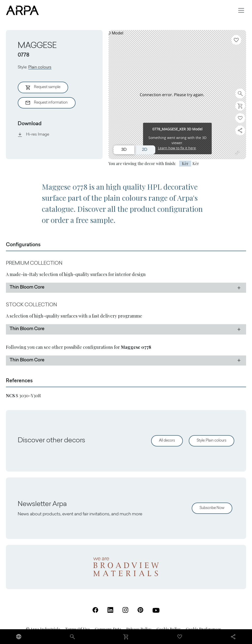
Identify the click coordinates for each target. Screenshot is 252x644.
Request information (47, 103)
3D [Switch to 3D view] (124, 150)
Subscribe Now (212, 508)
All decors (167, 441)
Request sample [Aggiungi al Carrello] (43, 88)
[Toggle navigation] (241, 10)
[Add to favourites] (236, 40)
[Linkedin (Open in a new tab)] (110, 610)
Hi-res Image (33, 135)
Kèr (185, 163)
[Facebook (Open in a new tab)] (95, 610)
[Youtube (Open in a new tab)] (156, 610)
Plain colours (40, 67)
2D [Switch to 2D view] (145, 150)
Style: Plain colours (212, 441)
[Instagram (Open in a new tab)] (125, 610)
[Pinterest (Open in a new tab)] (140, 610)
